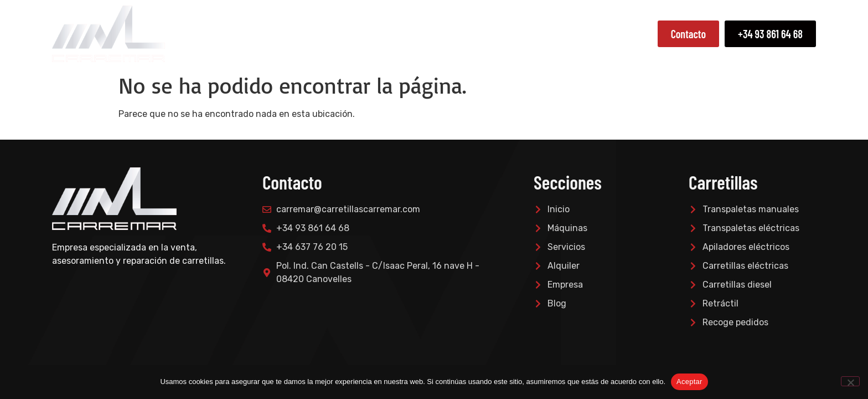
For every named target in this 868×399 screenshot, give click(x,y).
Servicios (536, 34)
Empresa (411, 34)
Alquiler (593, 34)
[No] (850, 381)
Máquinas (473, 34)
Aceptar (689, 382)
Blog (639, 34)
